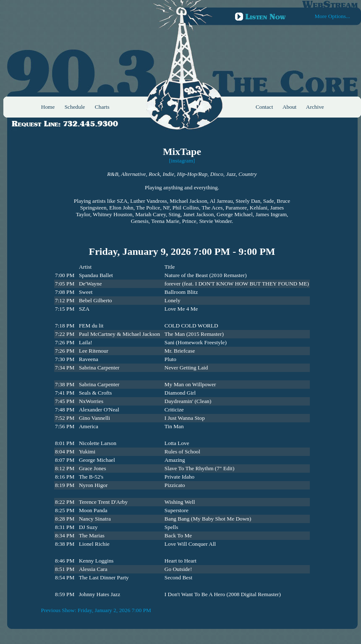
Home (48, 107)
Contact (264, 107)
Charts (102, 107)
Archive (315, 107)
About (289, 107)
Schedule (75, 107)
